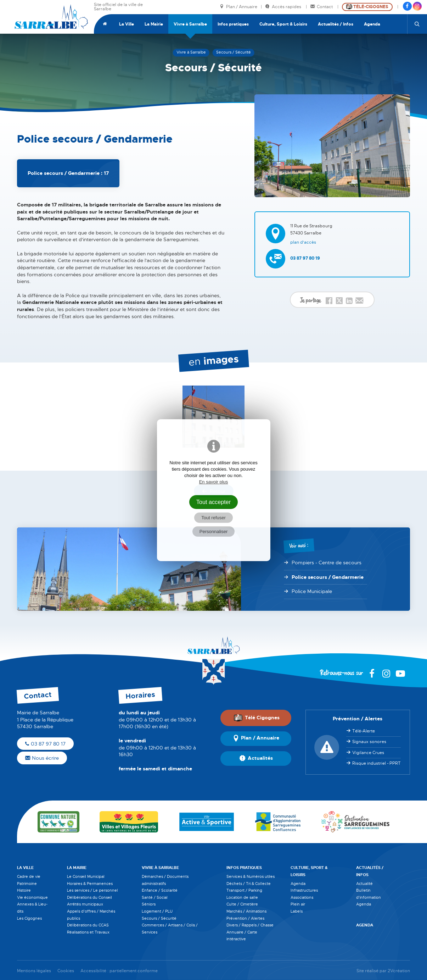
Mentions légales (34, 971)
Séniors (149, 904)
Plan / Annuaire (238, 7)
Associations (302, 897)
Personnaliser (214, 531)
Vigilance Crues (368, 753)
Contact (322, 7)
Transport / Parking (244, 890)
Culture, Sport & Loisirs (283, 24)
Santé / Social (155, 897)
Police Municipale (312, 591)
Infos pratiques (233, 24)
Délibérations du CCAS (88, 925)
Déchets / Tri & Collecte (249, 884)
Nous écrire (42, 758)
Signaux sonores (369, 742)
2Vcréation (399, 971)
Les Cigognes (29, 918)
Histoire (24, 890)
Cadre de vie (29, 876)
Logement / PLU (157, 911)
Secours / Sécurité (159, 918)
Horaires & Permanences (90, 884)
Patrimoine (27, 884)
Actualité (364, 884)
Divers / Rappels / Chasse (250, 925)
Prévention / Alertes (245, 918)
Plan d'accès (303, 242)
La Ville (127, 24)
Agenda (372, 24)
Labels (297, 911)
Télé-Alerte (364, 731)
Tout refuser (213, 518)
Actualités (256, 758)
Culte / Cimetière (242, 904)
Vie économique (32, 897)
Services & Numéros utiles (251, 876)
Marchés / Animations (246, 911)
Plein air (298, 904)
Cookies (66, 971)
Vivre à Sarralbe (190, 24)
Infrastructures (304, 890)
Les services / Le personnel (92, 890)
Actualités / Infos (336, 24)
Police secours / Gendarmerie (328, 577)
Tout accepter (214, 502)
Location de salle (242, 897)
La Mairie (154, 24)
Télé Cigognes (257, 718)
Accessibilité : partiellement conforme (119, 971)
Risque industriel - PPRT (377, 763)
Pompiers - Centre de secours (327, 563)
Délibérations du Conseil (89, 897)
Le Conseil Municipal (86, 876)
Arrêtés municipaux (85, 904)
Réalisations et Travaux (88, 932)
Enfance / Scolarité (160, 890)
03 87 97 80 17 (45, 744)
